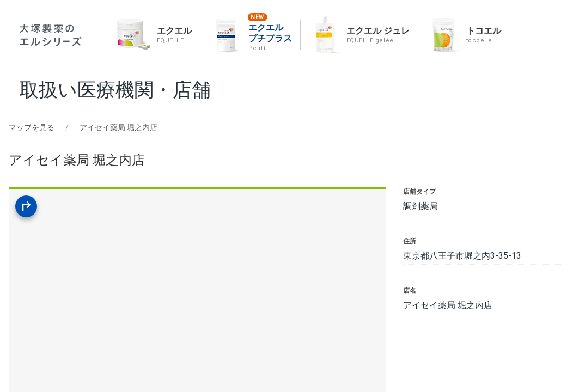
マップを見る (32, 127)
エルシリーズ (51, 35)
